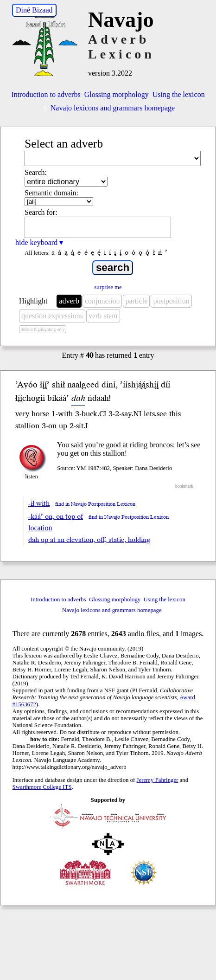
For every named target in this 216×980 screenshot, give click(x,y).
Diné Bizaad (34, 10)
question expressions (52, 316)
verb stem (103, 316)
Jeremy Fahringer (158, 780)
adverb (69, 301)
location (40, 528)
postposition (171, 301)
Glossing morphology (117, 94)
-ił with (39, 503)
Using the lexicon (179, 94)
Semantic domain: (51, 193)
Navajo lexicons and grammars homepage (108, 108)
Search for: (41, 212)
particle (136, 301)
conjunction (102, 301)
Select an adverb (64, 144)
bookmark (184, 486)
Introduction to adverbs (46, 94)
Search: (36, 172)
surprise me (108, 287)
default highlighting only (42, 329)
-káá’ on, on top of (56, 516)
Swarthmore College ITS (42, 787)
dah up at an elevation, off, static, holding (89, 540)
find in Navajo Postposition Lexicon (95, 504)
